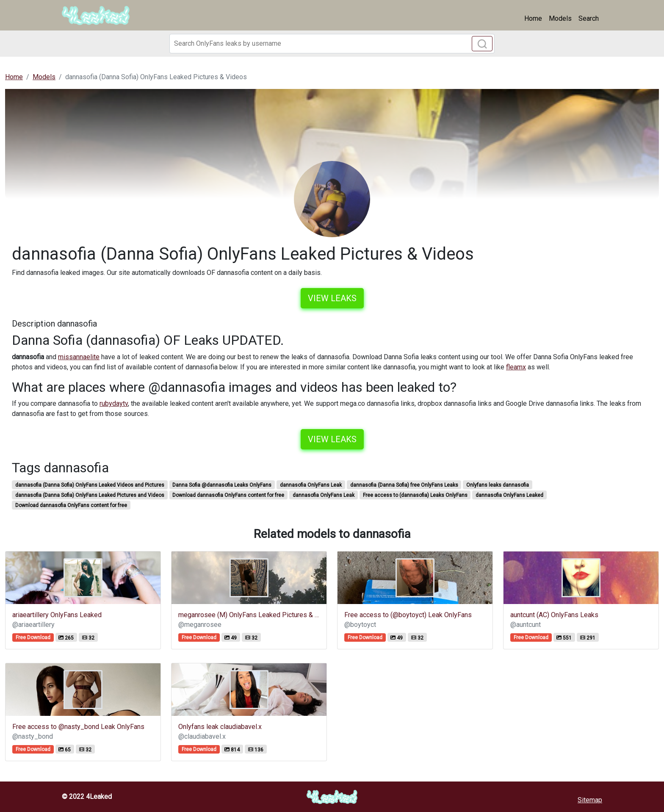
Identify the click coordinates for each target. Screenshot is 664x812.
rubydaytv (114, 403)
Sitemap (590, 800)
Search (589, 18)
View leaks (332, 298)
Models (560, 18)
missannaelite (79, 357)
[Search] (332, 44)
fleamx (516, 367)
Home (533, 18)
